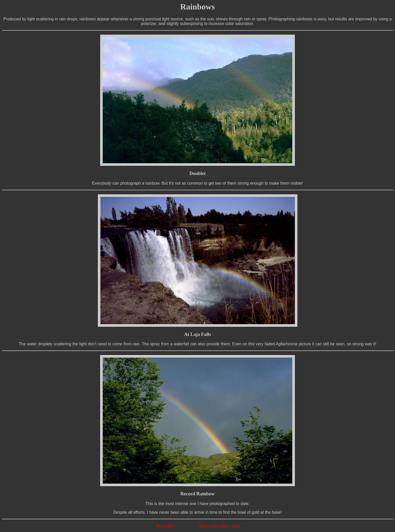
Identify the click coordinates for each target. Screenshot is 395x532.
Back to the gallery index (220, 526)
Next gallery (166, 526)
